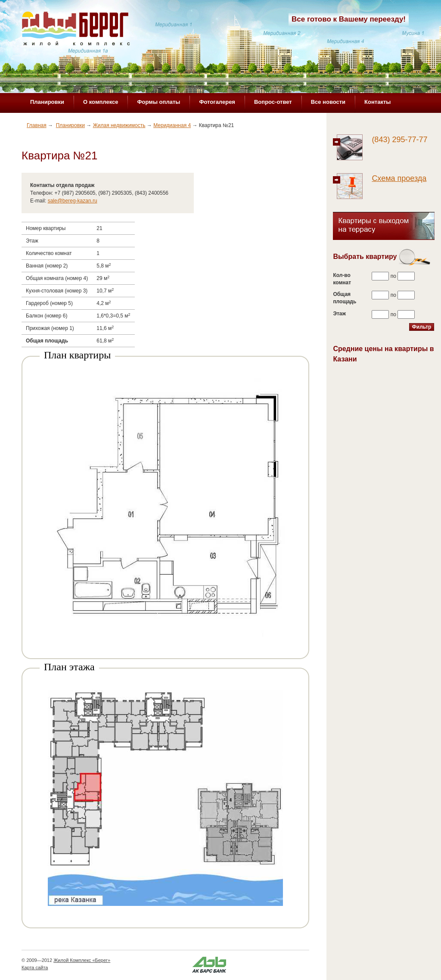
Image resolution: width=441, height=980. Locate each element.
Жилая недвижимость (119, 125)
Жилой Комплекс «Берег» (82, 960)
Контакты (377, 102)
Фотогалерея (217, 102)
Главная (37, 125)
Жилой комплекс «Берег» (76, 29)
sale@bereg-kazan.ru (73, 201)
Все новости (328, 102)
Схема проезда (399, 178)
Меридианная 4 (172, 125)
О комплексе (101, 102)
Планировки (47, 102)
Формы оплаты (158, 102)
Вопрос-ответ (273, 102)
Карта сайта (35, 968)
